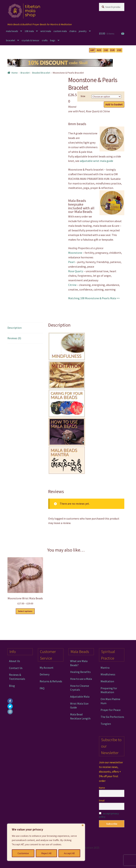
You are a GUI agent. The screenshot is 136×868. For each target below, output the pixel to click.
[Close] (83, 825)
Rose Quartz (76, 271)
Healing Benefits (80, 672)
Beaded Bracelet (41, 73)
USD (119, 50)
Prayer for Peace (111, 710)
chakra (73, 31)
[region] (46, 842)
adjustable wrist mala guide (97, 161)
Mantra (105, 668)
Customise (23, 853)
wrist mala (46, 31)
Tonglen (106, 724)
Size (83, 96)
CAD (106, 50)
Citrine (72, 285)
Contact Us (16, 668)
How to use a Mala (81, 679)
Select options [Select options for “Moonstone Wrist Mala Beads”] (25, 611)
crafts (45, 40)
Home (15, 73)
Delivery (45, 674)
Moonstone (75, 253)
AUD (99, 50)
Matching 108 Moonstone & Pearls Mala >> (94, 298)
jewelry (83, 31)
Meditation (107, 681)
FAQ (42, 688)
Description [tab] (15, 328)
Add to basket (114, 104)
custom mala (60, 31)
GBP (92, 50)
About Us (15, 661)
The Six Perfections (112, 717)
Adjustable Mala (80, 697)
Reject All (46, 853)
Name (102, 788)
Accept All (69, 853)
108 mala (29, 31)
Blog (12, 686)
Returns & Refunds (51, 681)
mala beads (12, 31)
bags (53, 40)
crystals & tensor (30, 40)
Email (102, 800)
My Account (47, 668)
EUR (112, 50)
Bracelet (25, 73)
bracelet (11, 40)
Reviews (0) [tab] (14, 338)
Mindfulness (108, 674)
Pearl (71, 262)
